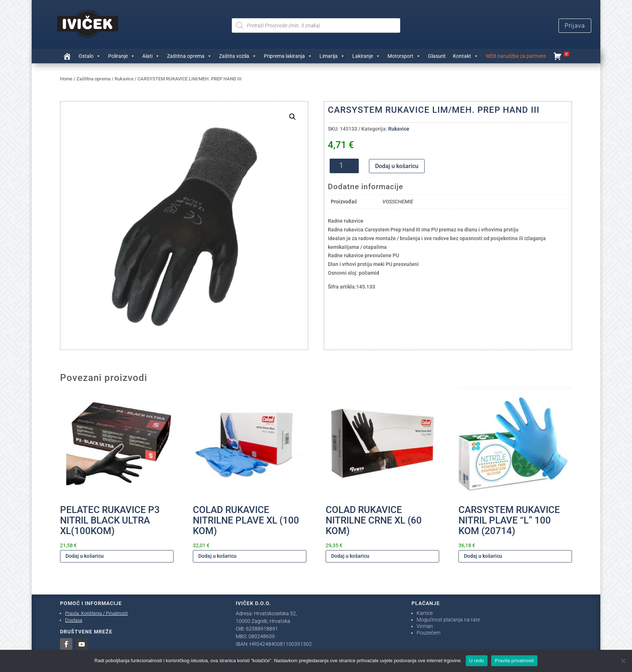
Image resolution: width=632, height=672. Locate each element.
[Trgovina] (67, 56)
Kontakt (466, 56)
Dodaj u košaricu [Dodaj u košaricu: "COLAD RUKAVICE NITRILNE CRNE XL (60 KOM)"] (350, 556)
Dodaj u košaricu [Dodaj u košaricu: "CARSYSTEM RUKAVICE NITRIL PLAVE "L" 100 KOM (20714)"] (483, 556)
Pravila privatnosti (514, 661)
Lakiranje (366, 56)
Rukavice (124, 79)
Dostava (74, 620)
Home (66, 79)
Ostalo (90, 56)
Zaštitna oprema (189, 56)
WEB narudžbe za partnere (516, 56)
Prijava (575, 26)
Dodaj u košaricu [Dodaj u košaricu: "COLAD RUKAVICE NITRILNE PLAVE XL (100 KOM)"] (217, 556)
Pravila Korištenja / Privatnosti (96, 613)
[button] (293, 117)
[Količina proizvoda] (344, 166)
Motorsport (404, 56)
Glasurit (437, 56)
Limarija (332, 56)
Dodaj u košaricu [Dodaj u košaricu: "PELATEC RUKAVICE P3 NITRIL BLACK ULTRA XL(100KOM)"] (85, 556)
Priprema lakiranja (288, 56)
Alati (151, 56)
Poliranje (122, 56)
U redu (477, 661)
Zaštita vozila (238, 56)
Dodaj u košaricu (397, 166)
